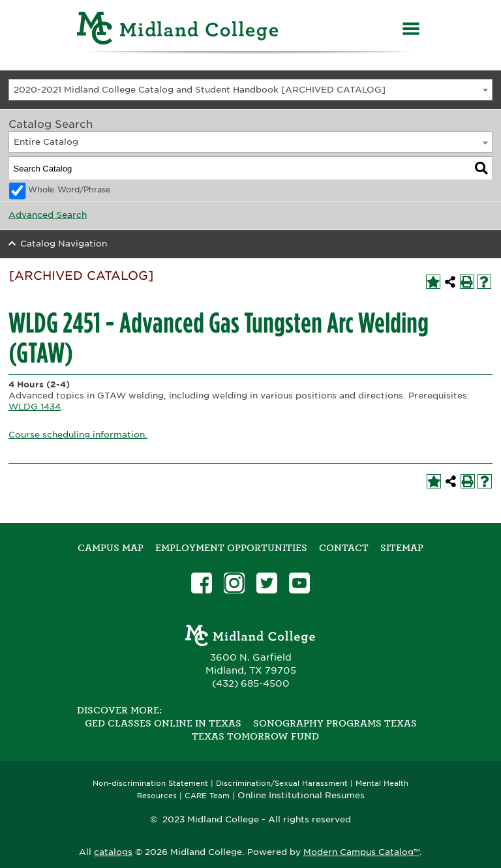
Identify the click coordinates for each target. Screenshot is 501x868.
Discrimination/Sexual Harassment (282, 784)
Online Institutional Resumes (301, 795)
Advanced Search (48, 215)
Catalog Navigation (64, 244)
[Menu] (411, 30)
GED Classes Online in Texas (163, 723)
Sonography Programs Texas (335, 723)
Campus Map (111, 548)
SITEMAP (402, 548)
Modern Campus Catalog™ (361, 852)
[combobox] (250, 90)
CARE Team (207, 796)
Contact (344, 548)
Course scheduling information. (78, 435)
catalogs (113, 852)
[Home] (178, 30)
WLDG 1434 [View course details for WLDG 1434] (35, 407)
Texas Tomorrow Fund (255, 736)
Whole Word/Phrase (69, 190)
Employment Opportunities (231, 548)
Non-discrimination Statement (150, 784)
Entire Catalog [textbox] (46, 142)
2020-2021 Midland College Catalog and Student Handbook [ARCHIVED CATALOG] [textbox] (200, 90)
